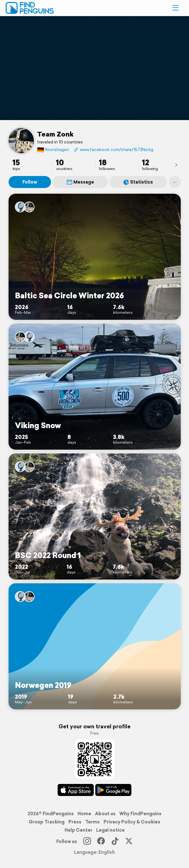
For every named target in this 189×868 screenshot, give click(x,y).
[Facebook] (101, 841)
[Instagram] (87, 841)
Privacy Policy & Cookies (132, 822)
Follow (30, 182)
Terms (92, 822)
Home (84, 814)
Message (80, 182)
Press (75, 822)
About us (105, 814)
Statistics (138, 182)
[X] (129, 841)
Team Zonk (55, 134)
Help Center (79, 830)
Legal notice (110, 830)
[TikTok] (115, 841)
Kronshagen (53, 150)
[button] (175, 8)
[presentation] (176, 165)
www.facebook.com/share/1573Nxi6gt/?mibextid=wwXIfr (113, 150)
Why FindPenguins (140, 814)
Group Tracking (47, 822)
